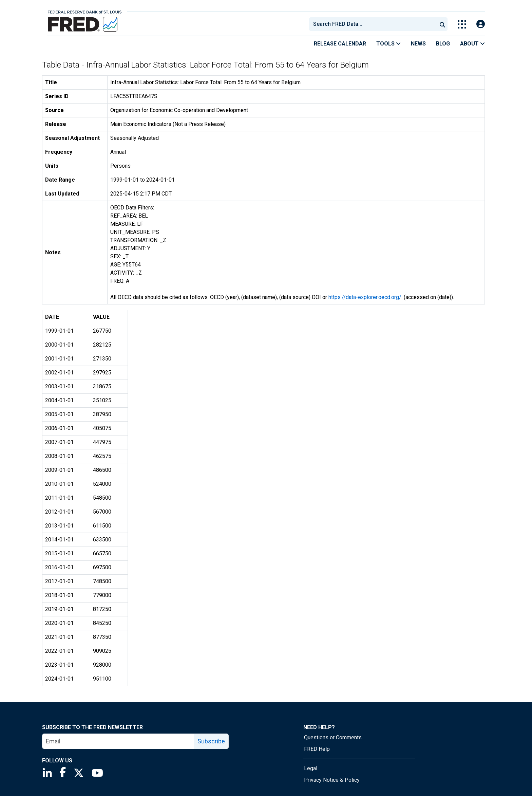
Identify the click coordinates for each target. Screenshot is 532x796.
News (418, 44)
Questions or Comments (333, 737)
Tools (388, 44)
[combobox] (373, 24)
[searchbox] (374, 24)
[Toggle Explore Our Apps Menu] (462, 24)
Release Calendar (340, 44)
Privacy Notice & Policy (332, 780)
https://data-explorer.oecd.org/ (365, 297)
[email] (118, 741)
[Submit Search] (442, 24)
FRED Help (317, 749)
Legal (311, 768)
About (472, 44)
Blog (443, 44)
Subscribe (211, 741)
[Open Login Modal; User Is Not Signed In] (481, 24)
